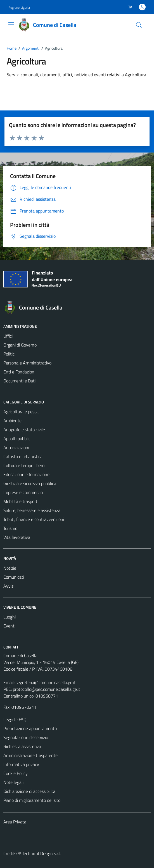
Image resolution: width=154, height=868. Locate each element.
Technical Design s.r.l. (41, 853)
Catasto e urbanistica (23, 456)
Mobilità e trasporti (21, 501)
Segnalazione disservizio (26, 737)
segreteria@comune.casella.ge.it (46, 682)
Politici (9, 354)
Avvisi (9, 586)
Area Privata (15, 822)
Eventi (9, 626)
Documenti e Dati (19, 381)
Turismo (10, 528)
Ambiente (12, 421)
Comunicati (14, 577)
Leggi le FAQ (15, 719)
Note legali (13, 782)
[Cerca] (139, 25)
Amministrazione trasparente (30, 755)
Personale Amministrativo (27, 363)
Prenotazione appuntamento (30, 728)
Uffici (8, 336)
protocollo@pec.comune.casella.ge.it (47, 689)
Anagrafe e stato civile (24, 430)
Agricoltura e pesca (21, 412)
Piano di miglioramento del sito (32, 800)
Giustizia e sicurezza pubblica (30, 483)
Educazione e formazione (26, 474)
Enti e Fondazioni (19, 372)
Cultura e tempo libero (24, 465)
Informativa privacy (21, 764)
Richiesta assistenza (22, 746)
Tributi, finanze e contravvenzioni (34, 519)
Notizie (10, 568)
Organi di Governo (20, 345)
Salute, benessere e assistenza (32, 510)
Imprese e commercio (23, 492)
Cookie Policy (16, 773)
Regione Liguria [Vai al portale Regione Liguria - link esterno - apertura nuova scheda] (19, 7)
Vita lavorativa (17, 537)
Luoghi (10, 617)
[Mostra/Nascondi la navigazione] (11, 24)
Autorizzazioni (16, 447)
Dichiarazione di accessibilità (29, 791)
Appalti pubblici (17, 438)
